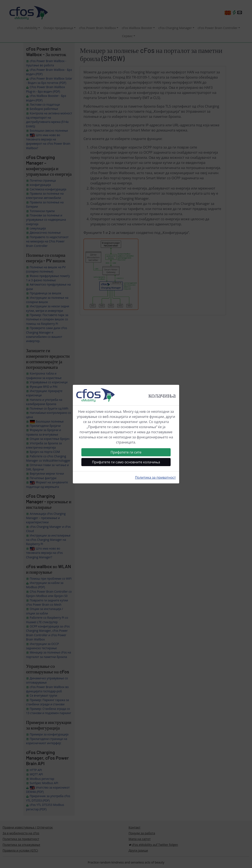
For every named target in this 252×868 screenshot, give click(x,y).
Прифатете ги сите (126, 452)
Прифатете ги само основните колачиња (126, 462)
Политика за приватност (155, 477)
